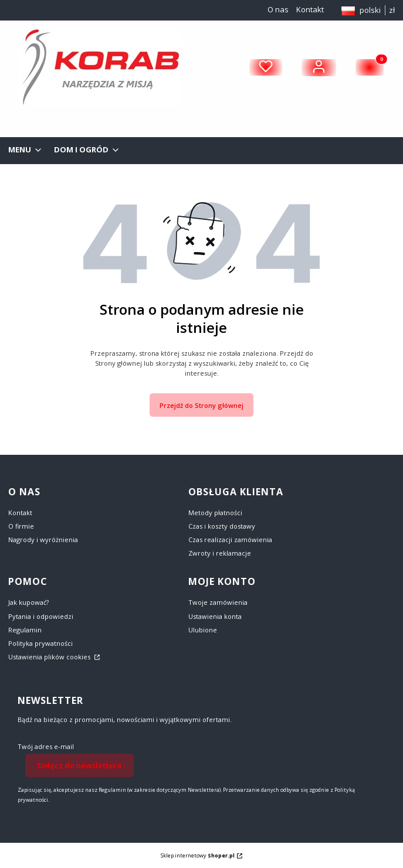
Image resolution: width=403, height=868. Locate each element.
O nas (278, 9)
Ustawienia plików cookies (50, 657)
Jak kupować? (28, 602)
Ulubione (203, 630)
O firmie (21, 526)
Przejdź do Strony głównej (201, 405)
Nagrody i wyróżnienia (43, 539)
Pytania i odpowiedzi (41, 616)
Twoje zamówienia (218, 602)
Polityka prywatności (40, 643)
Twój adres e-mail (46, 746)
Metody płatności (215, 513)
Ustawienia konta (215, 616)
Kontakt (310, 9)
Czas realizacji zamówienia (230, 539)
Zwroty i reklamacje (220, 553)
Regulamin (25, 630)
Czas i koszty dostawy (222, 526)
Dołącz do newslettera (79, 765)
